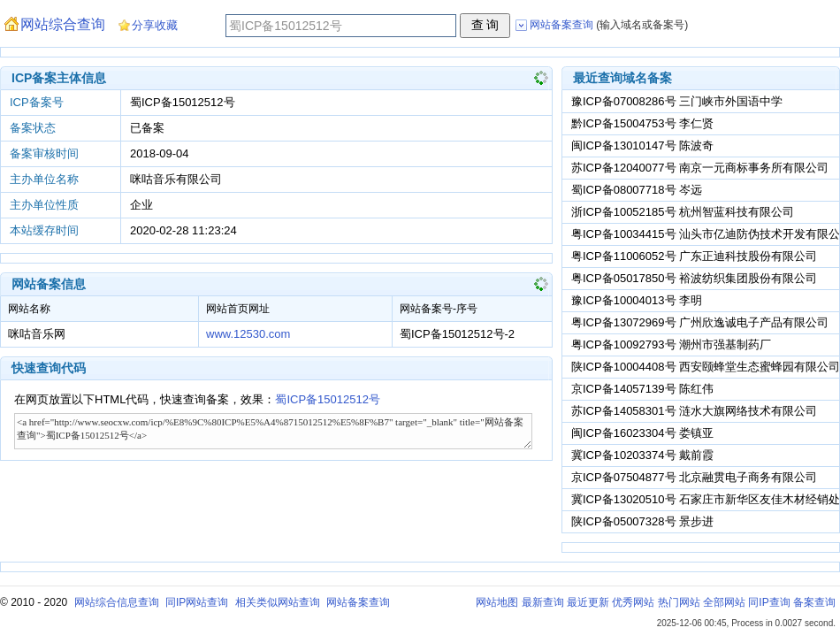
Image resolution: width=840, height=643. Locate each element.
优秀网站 (633, 602)
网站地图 (497, 602)
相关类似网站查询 (278, 602)
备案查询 (814, 602)
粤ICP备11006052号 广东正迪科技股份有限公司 (694, 256)
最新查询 (543, 602)
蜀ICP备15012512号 (328, 399)
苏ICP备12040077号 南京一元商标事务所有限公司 (700, 168)
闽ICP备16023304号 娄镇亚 (642, 433)
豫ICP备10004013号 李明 (637, 300)
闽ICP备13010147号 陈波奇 (642, 145)
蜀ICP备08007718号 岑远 (637, 190)
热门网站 (679, 602)
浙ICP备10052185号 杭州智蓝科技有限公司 (683, 212)
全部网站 (724, 602)
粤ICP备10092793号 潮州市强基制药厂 (671, 344)
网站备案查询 (358, 602)
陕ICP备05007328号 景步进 (642, 521)
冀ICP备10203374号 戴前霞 (642, 455)
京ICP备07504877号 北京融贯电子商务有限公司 (694, 477)
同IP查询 (769, 602)
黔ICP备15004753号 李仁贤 (642, 123)
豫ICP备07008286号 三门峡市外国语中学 (677, 101)
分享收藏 (155, 25)
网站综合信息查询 (117, 602)
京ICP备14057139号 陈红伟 (642, 389)
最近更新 (588, 602)
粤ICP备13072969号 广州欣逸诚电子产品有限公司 (700, 322)
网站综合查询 (63, 24)
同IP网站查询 (197, 602)
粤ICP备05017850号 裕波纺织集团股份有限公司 (694, 278)
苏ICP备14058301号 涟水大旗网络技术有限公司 (694, 411)
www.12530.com (248, 334)
